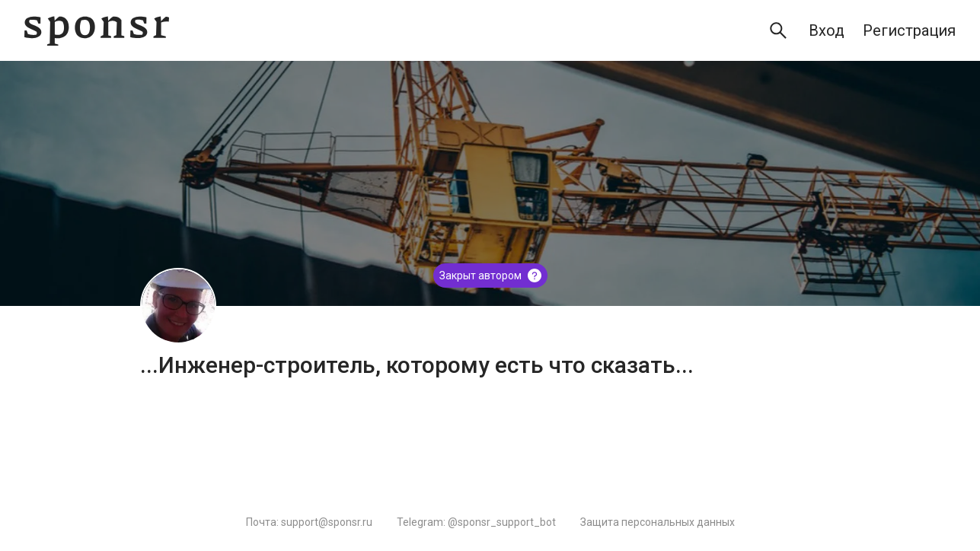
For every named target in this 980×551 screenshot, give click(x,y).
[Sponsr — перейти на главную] (97, 31)
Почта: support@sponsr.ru (309, 522)
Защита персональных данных (658, 522)
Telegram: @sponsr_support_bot (476, 522)
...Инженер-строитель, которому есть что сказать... (417, 365)
